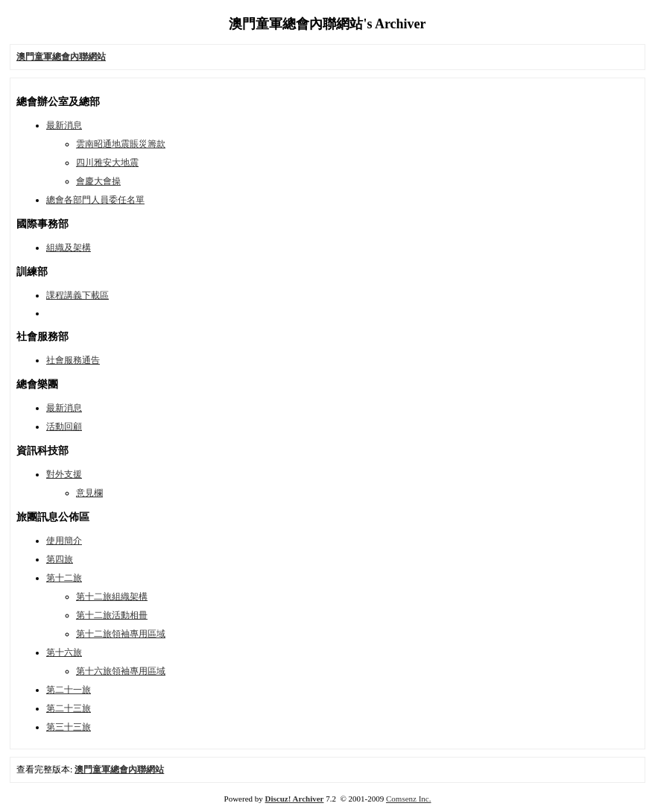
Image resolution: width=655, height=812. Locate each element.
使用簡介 (64, 541)
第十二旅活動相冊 (112, 615)
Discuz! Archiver (295, 799)
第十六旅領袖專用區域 (121, 671)
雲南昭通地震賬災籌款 (121, 144)
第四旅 (60, 559)
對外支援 (64, 474)
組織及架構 (69, 248)
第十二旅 (64, 578)
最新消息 (64, 125)
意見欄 (89, 493)
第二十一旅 (69, 690)
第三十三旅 (69, 727)
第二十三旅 (69, 708)
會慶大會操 (98, 181)
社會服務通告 (73, 360)
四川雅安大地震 (107, 163)
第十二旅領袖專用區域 (121, 634)
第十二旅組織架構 (112, 597)
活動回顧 (64, 427)
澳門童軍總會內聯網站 (119, 769)
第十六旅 (64, 652)
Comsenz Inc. (408, 799)
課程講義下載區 (77, 295)
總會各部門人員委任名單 (95, 200)
